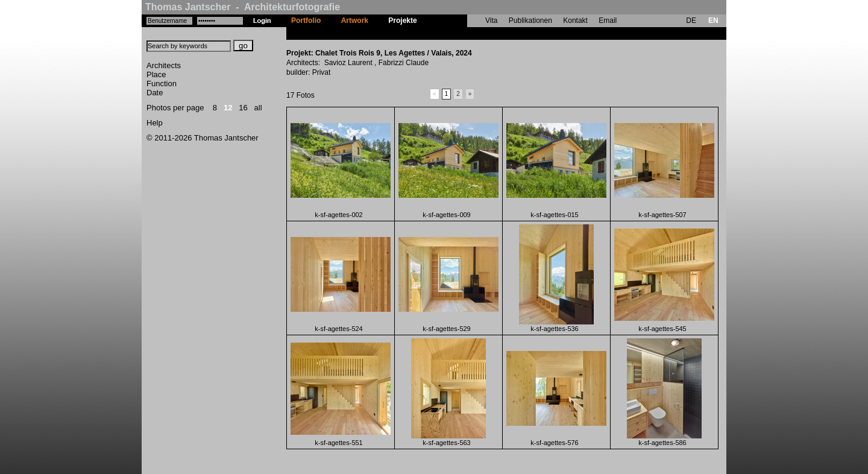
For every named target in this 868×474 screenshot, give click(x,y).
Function (162, 84)
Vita (491, 21)
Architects (164, 65)
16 (243, 108)
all (258, 108)
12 (228, 108)
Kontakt (575, 21)
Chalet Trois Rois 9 (459, 33)
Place (156, 74)
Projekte (402, 21)
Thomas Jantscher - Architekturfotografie (243, 7)
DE (691, 21)
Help (155, 123)
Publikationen (530, 21)
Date (155, 93)
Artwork (355, 21)
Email (608, 21)
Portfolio (306, 21)
